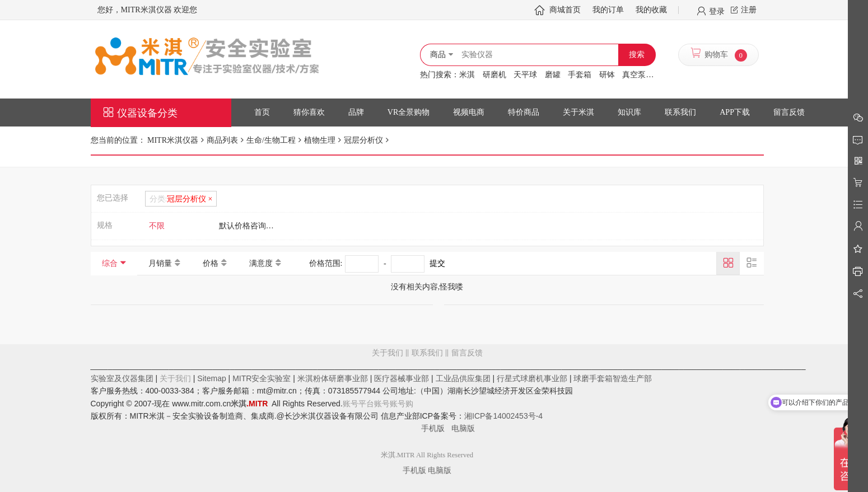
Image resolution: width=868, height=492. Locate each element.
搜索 (637, 55)
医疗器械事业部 (402, 378)
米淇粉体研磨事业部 (333, 378)
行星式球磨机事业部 (532, 378)
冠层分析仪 (363, 140)
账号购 (402, 404)
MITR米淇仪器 (172, 140)
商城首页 (565, 10)
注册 (749, 10)
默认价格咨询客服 (250, 226)
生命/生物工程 (271, 140)
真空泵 (634, 75)
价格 (211, 263)
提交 (437, 263)
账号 (382, 404)
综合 (110, 263)
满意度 (261, 263)
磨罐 (553, 75)
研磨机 (494, 75)
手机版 (436, 428)
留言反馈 (427, 398)
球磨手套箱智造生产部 (613, 378)
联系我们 (427, 353)
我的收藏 (651, 10)
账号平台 (358, 404)
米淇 (467, 75)
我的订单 (608, 10)
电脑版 (463, 428)
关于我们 (388, 353)
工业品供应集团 (463, 378)
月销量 (160, 263)
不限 (157, 226)
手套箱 (580, 75)
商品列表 (222, 140)
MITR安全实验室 (262, 378)
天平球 (525, 75)
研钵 (607, 75)
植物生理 (320, 140)
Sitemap (211, 378)
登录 (717, 11)
